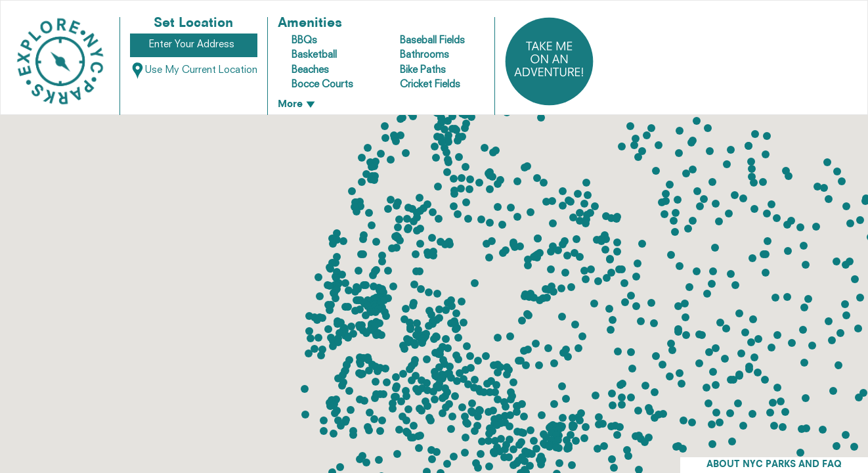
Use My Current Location (194, 71)
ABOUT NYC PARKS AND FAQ (774, 465)
